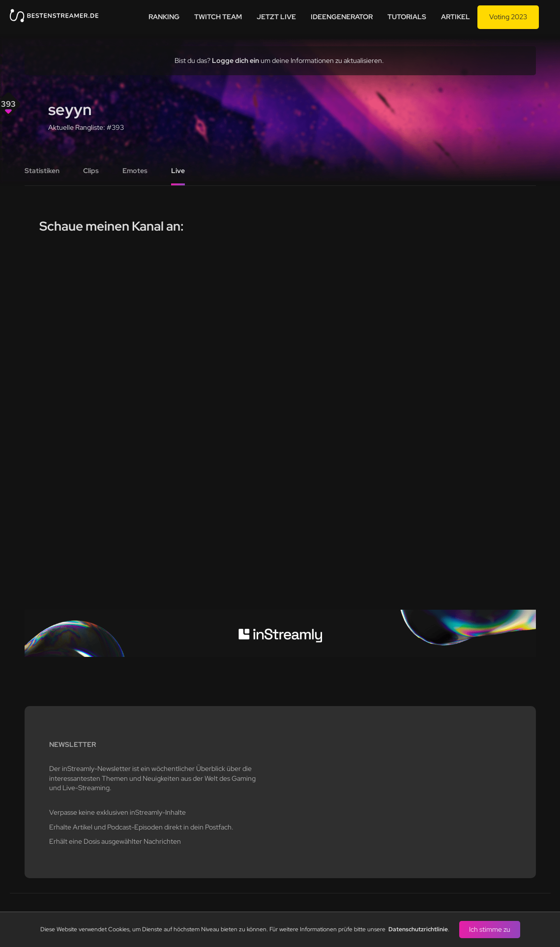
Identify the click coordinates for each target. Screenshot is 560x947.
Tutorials (407, 17)
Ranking (164, 17)
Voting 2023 (508, 17)
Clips (91, 171)
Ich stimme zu (490, 929)
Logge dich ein (236, 60)
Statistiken (42, 171)
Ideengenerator (342, 17)
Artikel (456, 17)
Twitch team (218, 17)
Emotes (135, 171)
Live (178, 171)
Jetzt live (276, 17)
